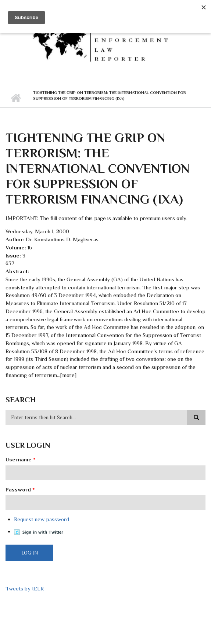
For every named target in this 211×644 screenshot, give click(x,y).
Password (20, 489)
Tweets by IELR (25, 588)
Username (21, 459)
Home (16, 98)
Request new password (42, 519)
